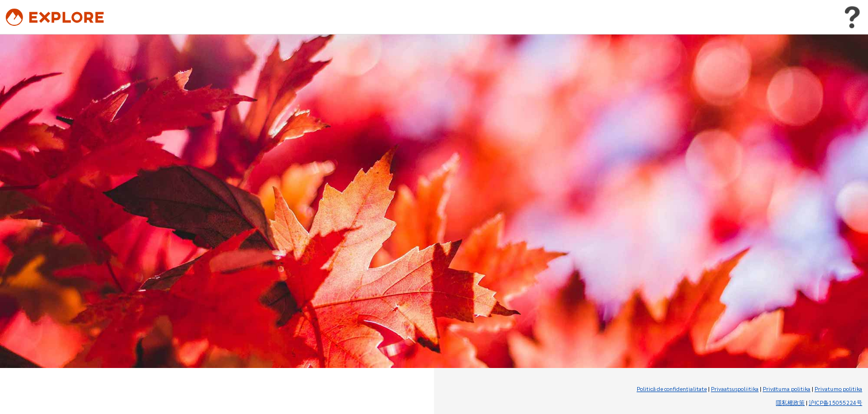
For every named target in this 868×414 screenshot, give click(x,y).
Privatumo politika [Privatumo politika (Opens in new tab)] (838, 388)
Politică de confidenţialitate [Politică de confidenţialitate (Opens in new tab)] (672, 388)
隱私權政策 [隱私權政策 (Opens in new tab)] (790, 402)
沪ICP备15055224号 (835, 402)
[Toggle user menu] (852, 17)
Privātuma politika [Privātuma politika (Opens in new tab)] (787, 388)
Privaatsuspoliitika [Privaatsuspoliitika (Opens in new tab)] (735, 388)
